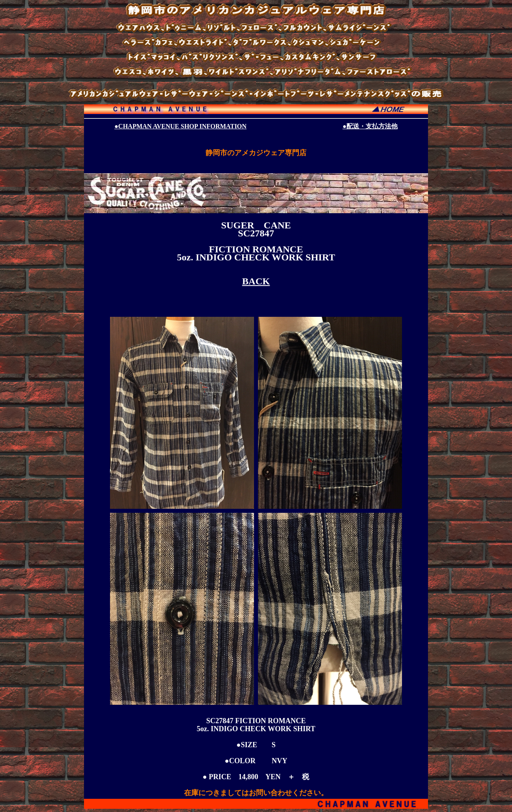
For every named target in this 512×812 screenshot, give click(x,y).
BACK (256, 281)
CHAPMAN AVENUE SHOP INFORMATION (180, 126)
